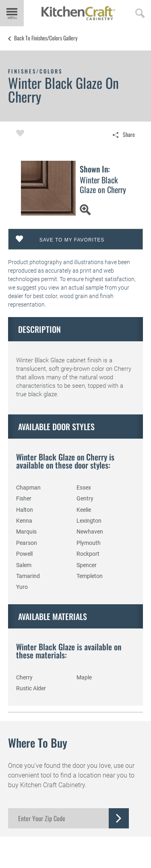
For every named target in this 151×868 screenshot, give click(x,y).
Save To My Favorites (72, 240)
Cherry (24, 677)
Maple (84, 677)
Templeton (90, 576)
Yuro (22, 587)
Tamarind (28, 576)
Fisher (24, 498)
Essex (84, 488)
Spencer (87, 565)
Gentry (85, 498)
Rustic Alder (31, 688)
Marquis (26, 532)
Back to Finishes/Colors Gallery (46, 38)
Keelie (84, 510)
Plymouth (89, 543)
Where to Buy (38, 743)
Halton (25, 510)
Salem (24, 565)
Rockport (88, 554)
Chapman (28, 488)
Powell (24, 554)
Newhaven (90, 532)
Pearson (27, 543)
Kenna (24, 521)
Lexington (89, 521)
